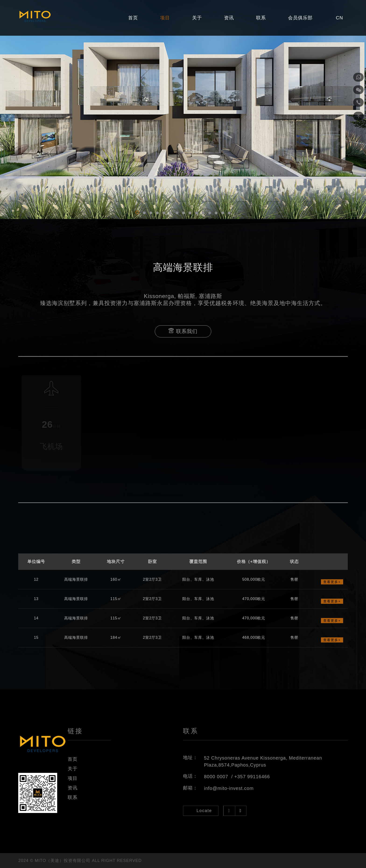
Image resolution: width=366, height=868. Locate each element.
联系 (261, 18)
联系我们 (183, 331)
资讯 (229, 18)
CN (340, 18)
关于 (197, 18)
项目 (165, 18)
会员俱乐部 (300, 18)
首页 (133, 18)
